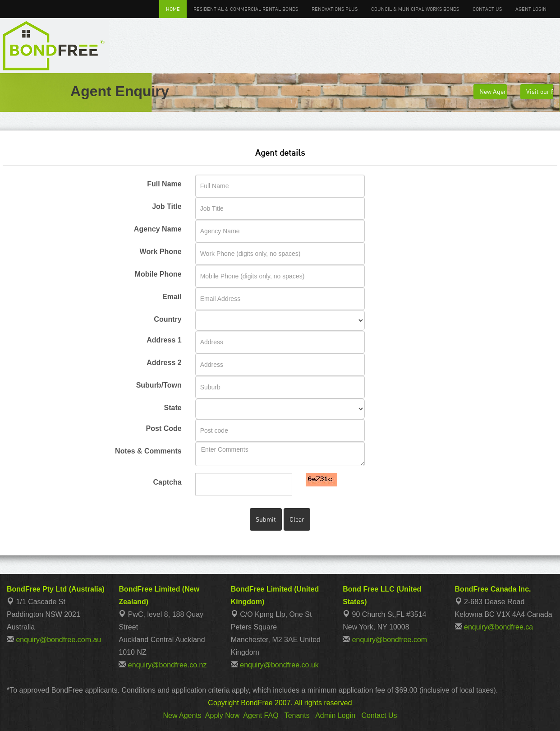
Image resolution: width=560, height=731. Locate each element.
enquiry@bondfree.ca (498, 627)
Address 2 (164, 363)
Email (172, 297)
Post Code (164, 428)
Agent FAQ (261, 715)
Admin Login (335, 715)
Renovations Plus (335, 9)
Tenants (297, 715)
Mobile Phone (158, 274)
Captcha (168, 482)
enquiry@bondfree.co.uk (279, 665)
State (173, 408)
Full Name (164, 184)
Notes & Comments (148, 451)
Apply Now (222, 715)
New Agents (182, 715)
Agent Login (531, 9)
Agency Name (158, 229)
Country (168, 319)
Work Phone (161, 252)
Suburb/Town (159, 385)
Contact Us (487, 9)
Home (173, 9)
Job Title (167, 206)
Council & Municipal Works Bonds (415, 9)
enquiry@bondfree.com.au (58, 640)
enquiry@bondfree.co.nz (168, 665)
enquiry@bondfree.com (390, 640)
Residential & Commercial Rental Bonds (246, 9)
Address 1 (164, 340)
